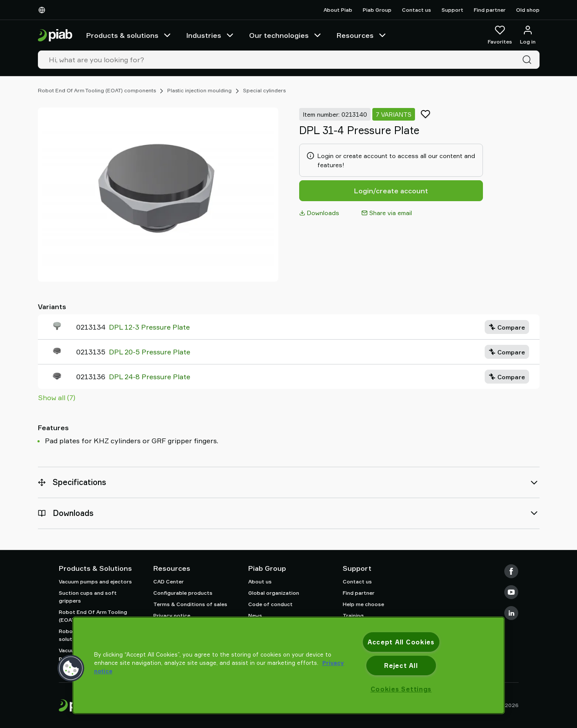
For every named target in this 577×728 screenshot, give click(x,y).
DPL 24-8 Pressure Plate (150, 377)
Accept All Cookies (401, 642)
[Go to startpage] (55, 35)
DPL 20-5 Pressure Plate (150, 352)
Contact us (417, 10)
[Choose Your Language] (44, 10)
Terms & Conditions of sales (190, 604)
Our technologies (286, 35)
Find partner (490, 10)
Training (353, 615)
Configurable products (183, 593)
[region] (289, 665)
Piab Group (377, 10)
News (255, 615)
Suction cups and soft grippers (88, 597)
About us (260, 581)
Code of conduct (270, 604)
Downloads (319, 213)
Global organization (274, 593)
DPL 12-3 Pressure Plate (149, 327)
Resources (362, 35)
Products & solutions (129, 35)
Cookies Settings (401, 689)
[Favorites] (500, 35)
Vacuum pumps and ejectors (95, 581)
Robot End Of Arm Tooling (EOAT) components (97, 90)
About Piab (338, 10)
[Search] (529, 60)
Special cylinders (264, 90)
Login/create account (391, 191)
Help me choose (363, 604)
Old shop (528, 10)
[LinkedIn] (511, 613)
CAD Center (169, 581)
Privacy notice (172, 615)
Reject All (401, 666)
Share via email (387, 213)
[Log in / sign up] (528, 35)
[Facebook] (511, 571)
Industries (211, 35)
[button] (71, 668)
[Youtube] (511, 592)
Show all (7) (57, 398)
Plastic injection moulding (199, 90)
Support (452, 10)
